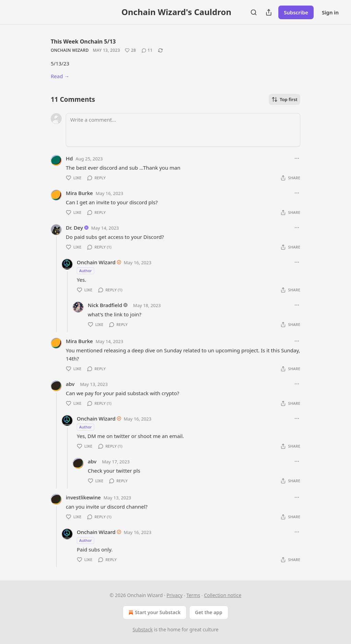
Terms (193, 595)
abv (70, 384)
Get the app (209, 612)
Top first (285, 99)
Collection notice (223, 595)
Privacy (175, 595)
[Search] (254, 12)
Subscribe (296, 12)
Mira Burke (79, 193)
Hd (69, 158)
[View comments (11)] (147, 50)
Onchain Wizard (70, 50)
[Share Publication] (269, 12)
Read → (60, 76)
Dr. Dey (74, 228)
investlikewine (83, 497)
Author (86, 271)
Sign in (330, 12)
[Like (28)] (130, 50)
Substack (143, 629)
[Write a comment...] (183, 130)
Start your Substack (154, 612)
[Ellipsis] (297, 158)
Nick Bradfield (105, 305)
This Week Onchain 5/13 (83, 41)
